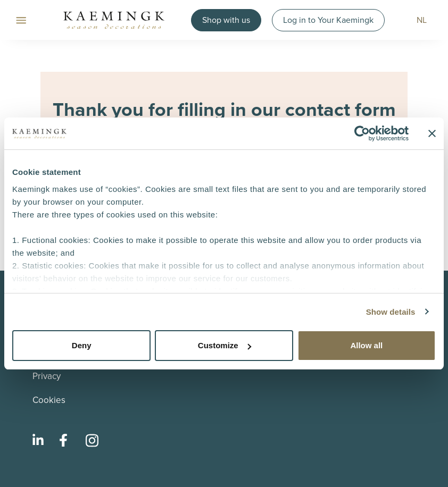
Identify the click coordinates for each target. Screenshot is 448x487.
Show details (391, 312)
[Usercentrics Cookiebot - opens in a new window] (362, 133)
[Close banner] (432, 133)
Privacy (47, 376)
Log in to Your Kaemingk (328, 20)
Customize (225, 345)
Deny (82, 345)
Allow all (366, 345)
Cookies (49, 400)
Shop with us (226, 20)
